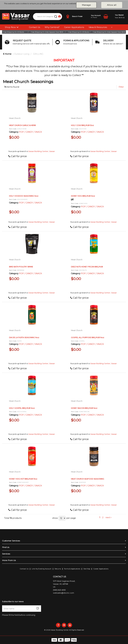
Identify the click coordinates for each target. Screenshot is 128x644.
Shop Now (10, 27)
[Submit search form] (56, 17)
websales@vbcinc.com (64, 593)
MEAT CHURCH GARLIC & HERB (22, 125)
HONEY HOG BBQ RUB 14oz (83, 196)
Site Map (87, 569)
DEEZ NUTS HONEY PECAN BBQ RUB (87, 267)
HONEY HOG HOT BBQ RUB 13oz (23, 479)
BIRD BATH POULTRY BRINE (21, 267)
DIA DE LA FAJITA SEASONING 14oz (24, 338)
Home (7, 54)
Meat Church (15, 118)
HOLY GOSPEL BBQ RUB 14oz (22, 408)
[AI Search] (59, 17)
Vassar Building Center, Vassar (42, 151)
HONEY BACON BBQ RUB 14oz (84, 408)
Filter (121, 87)
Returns (58, 569)
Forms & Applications (72, 569)
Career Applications (74, 27)
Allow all (112, 5)
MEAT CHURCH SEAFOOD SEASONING (88, 479)
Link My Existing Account (42, 569)
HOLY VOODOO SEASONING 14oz (24, 196)
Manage (86, 5)
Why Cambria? (52, 27)
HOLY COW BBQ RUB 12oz (82, 125)
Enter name (3, 605)
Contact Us (35, 27)
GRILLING (38, 54)
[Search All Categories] (48, 17)
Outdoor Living (22, 54)
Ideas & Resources (98, 27)
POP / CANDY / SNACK (30, 132)
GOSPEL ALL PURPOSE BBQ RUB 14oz (88, 338)
